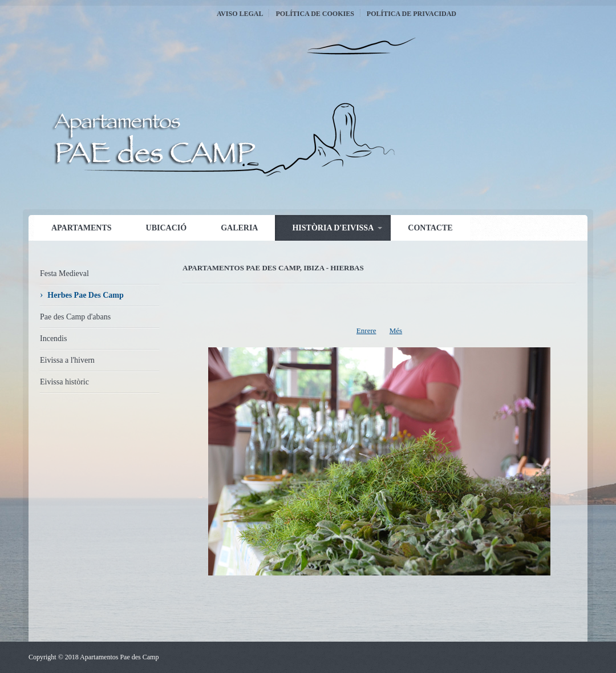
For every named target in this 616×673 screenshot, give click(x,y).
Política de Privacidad (412, 14)
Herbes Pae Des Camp (85, 295)
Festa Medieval (64, 273)
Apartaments (82, 228)
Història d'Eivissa (333, 228)
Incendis (53, 338)
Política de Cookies (315, 14)
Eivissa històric (64, 382)
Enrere (366, 331)
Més (396, 331)
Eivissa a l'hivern (67, 360)
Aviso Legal (240, 14)
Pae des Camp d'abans (75, 317)
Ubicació (167, 228)
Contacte (430, 228)
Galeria (239, 228)
